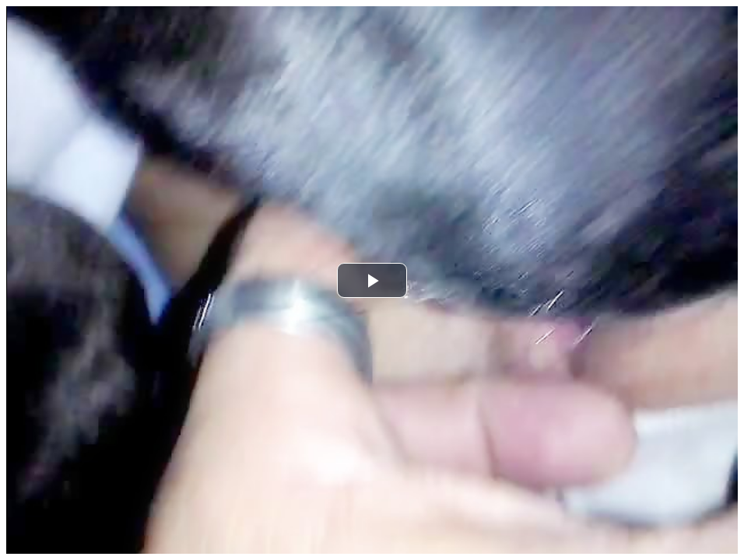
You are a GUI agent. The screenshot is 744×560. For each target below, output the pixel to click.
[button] (372, 280)
